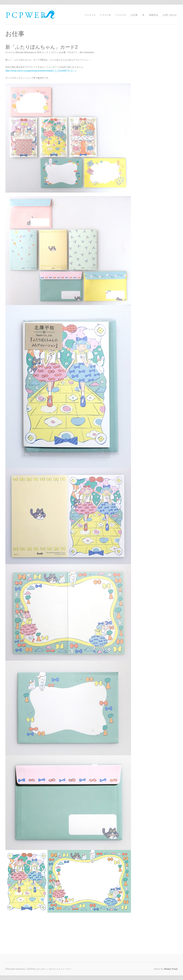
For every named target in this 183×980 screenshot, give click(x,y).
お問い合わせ (170, 15)
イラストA (90, 15)
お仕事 (134, 15)
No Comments (87, 52)
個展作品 (154, 15)
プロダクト (72, 52)
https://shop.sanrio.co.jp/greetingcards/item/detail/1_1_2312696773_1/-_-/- (41, 71)
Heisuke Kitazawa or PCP (28, 52)
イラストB (105, 15)
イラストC (121, 15)
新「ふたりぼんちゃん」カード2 (42, 47)
